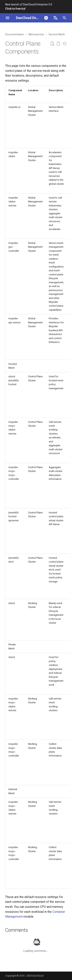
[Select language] (55, 18)
